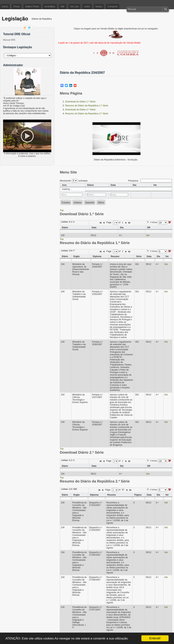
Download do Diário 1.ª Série (80, 102)
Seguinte (90, 202)
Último (101, 202)
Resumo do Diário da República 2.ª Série (87, 114)
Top (62, 210)
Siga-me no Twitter (30, 28)
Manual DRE (9, 40)
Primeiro (66, 202)
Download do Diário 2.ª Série (80, 110)
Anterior (78, 202)
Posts (17, 7)
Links (87, 7)
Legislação (15, 19)
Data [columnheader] (113, 185)
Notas (99, 7)
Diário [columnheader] (91, 185)
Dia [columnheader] (134, 185)
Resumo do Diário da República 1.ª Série (87, 106)
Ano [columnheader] (64, 185)
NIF (63, 7)
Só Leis (74, 7)
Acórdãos (50, 7)
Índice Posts (32, 7)
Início (5, 7)
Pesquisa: (150, 181)
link (148, 235)
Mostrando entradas (74, 181)
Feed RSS (25, 28)
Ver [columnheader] (155, 185)
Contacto (113, 7)
